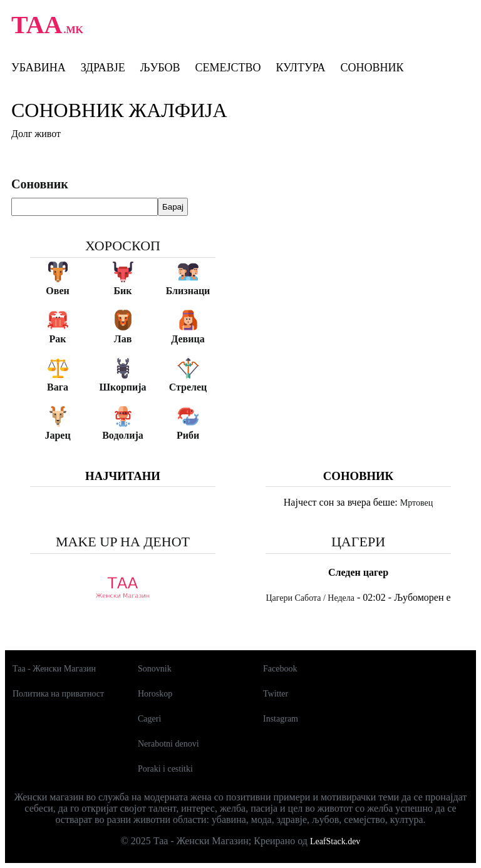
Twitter (276, 694)
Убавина (39, 68)
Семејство (228, 68)
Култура (300, 68)
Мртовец (416, 503)
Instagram (281, 719)
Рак (58, 339)
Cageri (149, 719)
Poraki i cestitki (165, 769)
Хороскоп (123, 246)
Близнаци (188, 291)
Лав (123, 339)
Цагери (358, 542)
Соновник (372, 68)
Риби (188, 435)
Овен (57, 291)
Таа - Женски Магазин (54, 669)
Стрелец (188, 387)
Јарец (57, 435)
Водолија (123, 435)
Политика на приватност (58, 694)
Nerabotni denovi (168, 744)
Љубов (160, 68)
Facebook (280, 669)
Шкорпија (122, 387)
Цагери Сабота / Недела (310, 598)
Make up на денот (123, 542)
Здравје (103, 68)
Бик (122, 291)
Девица (188, 339)
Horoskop (155, 694)
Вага (58, 387)
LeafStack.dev (335, 841)
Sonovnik (155, 669)
